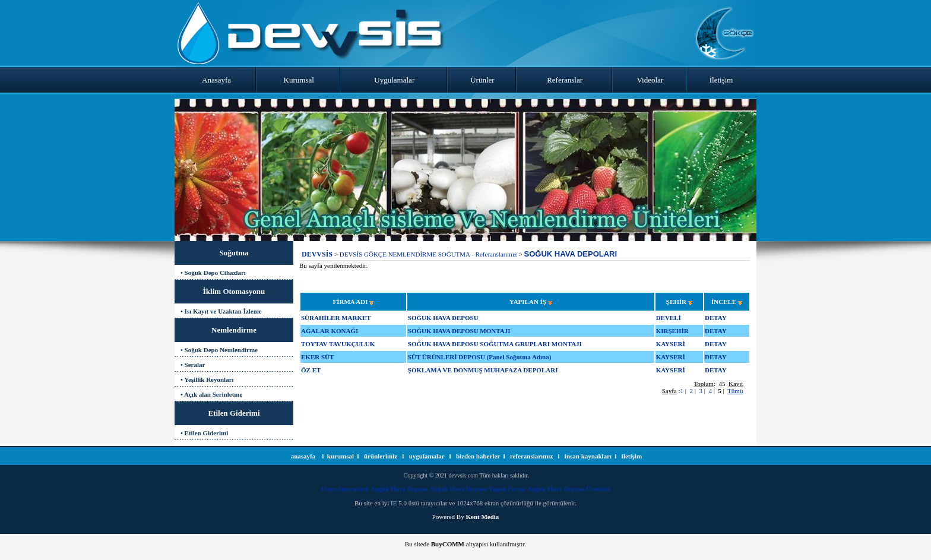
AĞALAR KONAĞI (330, 331)
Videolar (650, 80)
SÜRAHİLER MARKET (336, 318)
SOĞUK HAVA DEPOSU (443, 318)
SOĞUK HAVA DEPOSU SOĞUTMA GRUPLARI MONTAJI (495, 344)
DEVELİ (669, 318)
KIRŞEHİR (672, 331)
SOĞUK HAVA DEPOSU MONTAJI (459, 331)
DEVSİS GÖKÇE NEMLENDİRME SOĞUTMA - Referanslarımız (428, 254)
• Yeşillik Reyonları (207, 379)
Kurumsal (299, 80)
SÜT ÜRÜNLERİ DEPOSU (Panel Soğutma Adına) (480, 357)
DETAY (716, 318)
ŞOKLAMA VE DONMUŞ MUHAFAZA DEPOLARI (483, 370)
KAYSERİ (671, 344)
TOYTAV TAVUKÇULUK (338, 344)
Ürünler (482, 80)
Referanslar (565, 80)
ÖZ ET (311, 370)
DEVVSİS (317, 254)
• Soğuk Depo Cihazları (213, 273)
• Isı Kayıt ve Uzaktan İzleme (221, 311)
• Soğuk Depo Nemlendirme (219, 350)
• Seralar (193, 365)
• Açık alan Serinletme (211, 394)
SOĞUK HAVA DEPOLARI (571, 254)
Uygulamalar (394, 80)
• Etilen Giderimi (204, 433)
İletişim (721, 80)
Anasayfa (216, 80)
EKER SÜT (317, 357)
